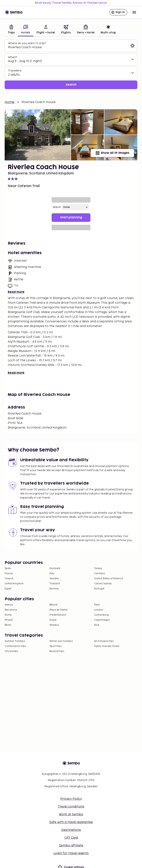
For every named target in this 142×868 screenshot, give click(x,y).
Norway (54, 589)
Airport (57, 207)
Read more (16, 292)
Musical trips (57, 651)
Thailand (55, 584)
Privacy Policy (71, 799)
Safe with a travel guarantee (71, 822)
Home (10, 102)
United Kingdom (14, 584)
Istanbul (54, 625)
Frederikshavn (58, 615)
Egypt (8, 589)
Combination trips (15, 646)
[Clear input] (132, 46)
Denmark (55, 568)
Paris (97, 605)
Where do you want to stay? (27, 43)
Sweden (54, 579)
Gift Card (71, 838)
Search (71, 85)
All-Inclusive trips (104, 641)
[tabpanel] (71, 64)
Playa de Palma (58, 610)
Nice (97, 625)
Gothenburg (101, 615)
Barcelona (11, 610)
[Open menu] (134, 12)
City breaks (11, 651)
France (9, 574)
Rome (8, 615)
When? (13, 57)
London (99, 610)
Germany (100, 574)
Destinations (71, 830)
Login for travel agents (71, 853)
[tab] (11, 30)
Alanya (9, 605)
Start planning (71, 217)
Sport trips (55, 646)
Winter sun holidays (61, 641)
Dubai (53, 620)
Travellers (15, 71)
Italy (52, 574)
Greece (9, 579)
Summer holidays (15, 641)
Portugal (99, 589)
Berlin (8, 625)
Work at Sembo (71, 814)
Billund (53, 605)
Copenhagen (102, 620)
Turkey (98, 568)
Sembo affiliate (71, 846)
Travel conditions (71, 807)
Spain (8, 568)
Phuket (9, 620)
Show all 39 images (112, 153)
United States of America (109, 579)
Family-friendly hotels (107, 646)
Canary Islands (103, 584)
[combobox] (68, 47)
